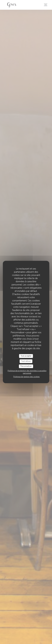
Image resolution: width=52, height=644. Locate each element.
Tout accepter (26, 356)
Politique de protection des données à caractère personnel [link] (27, 372)
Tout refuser (26, 361)
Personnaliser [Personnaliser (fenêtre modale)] (26, 366)
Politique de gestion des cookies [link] (26, 377)
